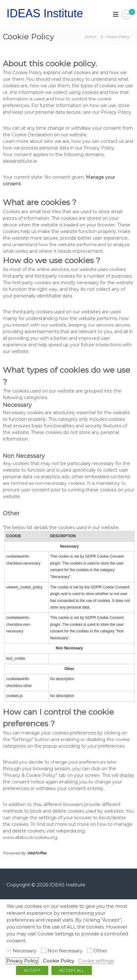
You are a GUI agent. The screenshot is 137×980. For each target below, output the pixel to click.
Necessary (25, 951)
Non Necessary (65, 951)
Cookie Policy (59, 961)
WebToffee (37, 853)
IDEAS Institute (45, 13)
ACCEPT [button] (32, 970)
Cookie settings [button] (96, 961)
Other (100, 951)
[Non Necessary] (44, 950)
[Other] (90, 950)
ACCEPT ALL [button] (72, 970)
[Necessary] (9, 950)
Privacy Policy (22, 961)
